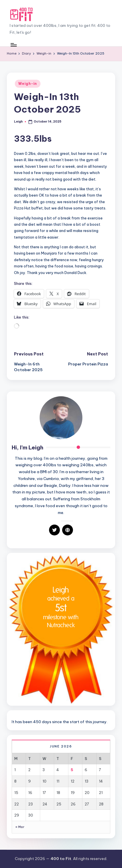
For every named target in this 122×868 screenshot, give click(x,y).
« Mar (20, 827)
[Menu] (13, 45)
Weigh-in (28, 84)
